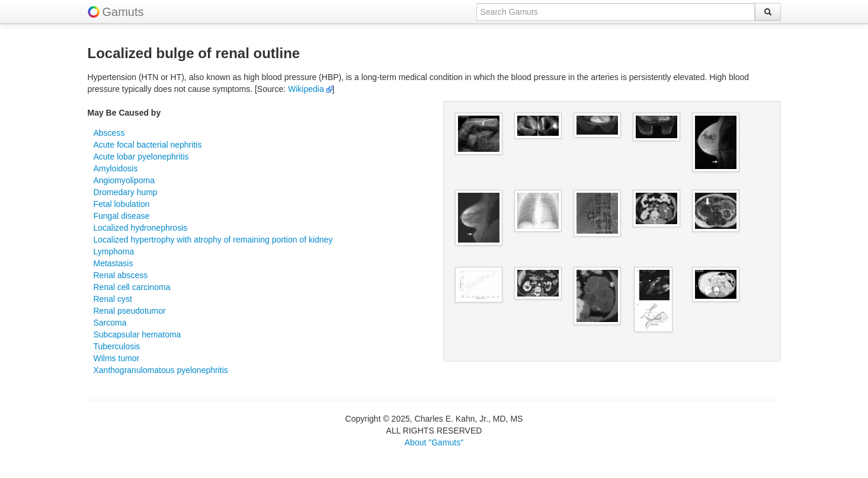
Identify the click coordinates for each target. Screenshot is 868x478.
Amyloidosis (116, 168)
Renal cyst (113, 299)
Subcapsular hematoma (137, 334)
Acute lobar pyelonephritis (141, 157)
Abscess (109, 133)
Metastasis (113, 263)
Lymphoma (114, 251)
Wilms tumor (117, 358)
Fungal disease (122, 216)
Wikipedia (310, 89)
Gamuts (123, 12)
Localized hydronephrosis (141, 228)
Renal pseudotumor (130, 311)
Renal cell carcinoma (132, 287)
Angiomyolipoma (124, 180)
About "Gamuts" (434, 442)
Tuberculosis (117, 346)
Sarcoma (110, 323)
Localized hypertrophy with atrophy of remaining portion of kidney (213, 240)
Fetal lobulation (122, 204)
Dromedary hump (126, 192)
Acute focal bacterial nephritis (148, 145)
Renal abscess (121, 275)
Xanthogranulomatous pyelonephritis (161, 370)
